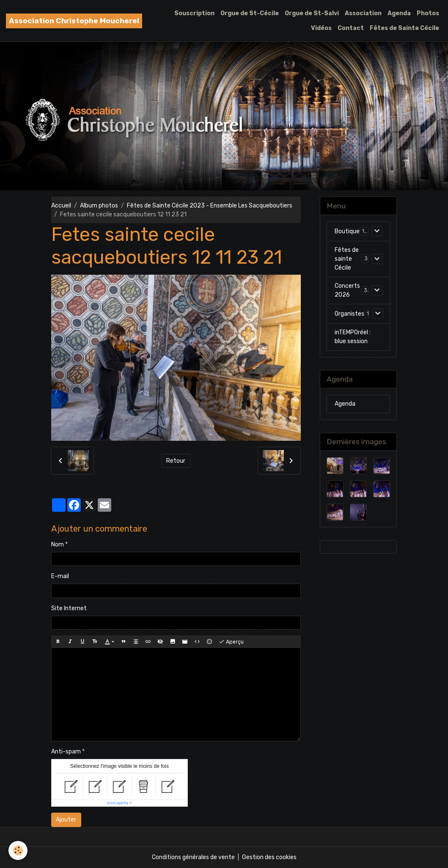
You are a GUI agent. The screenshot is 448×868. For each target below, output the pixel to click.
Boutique (347, 231)
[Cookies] (18, 850)
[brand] (74, 21)
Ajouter (66, 820)
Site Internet (69, 608)
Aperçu (231, 642)
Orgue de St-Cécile (250, 13)
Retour (176, 461)
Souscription (194, 13)
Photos (428, 13)
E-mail (60, 576)
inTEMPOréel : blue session (353, 337)
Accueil (61, 206)
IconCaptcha (118, 803)
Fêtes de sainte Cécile (347, 259)
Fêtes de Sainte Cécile (404, 28)
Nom (58, 545)
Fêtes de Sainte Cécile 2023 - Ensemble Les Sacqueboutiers (210, 206)
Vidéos (321, 28)
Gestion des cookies (269, 857)
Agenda (399, 13)
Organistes (349, 314)
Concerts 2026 (347, 290)
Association (363, 13)
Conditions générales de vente (193, 857)
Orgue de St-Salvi (312, 13)
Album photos (99, 206)
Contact (351, 28)
